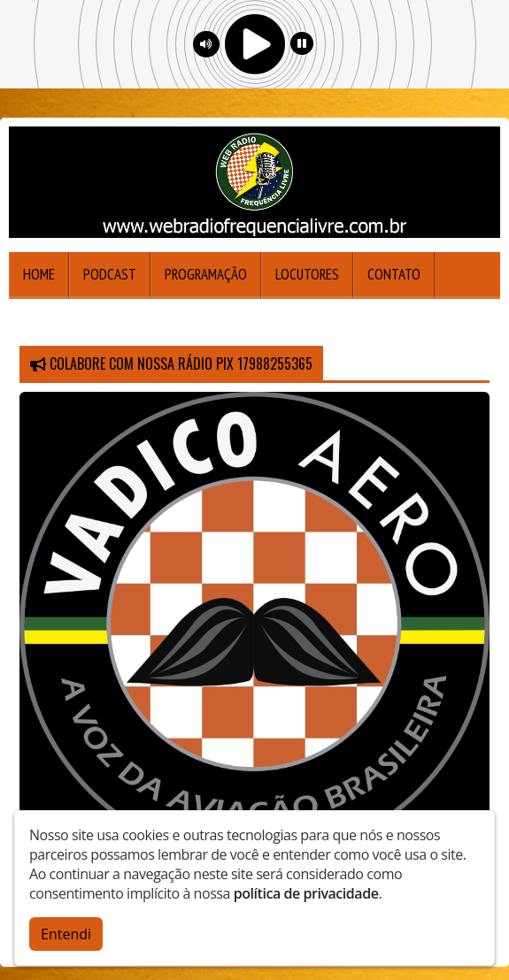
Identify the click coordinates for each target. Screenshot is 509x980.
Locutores (307, 274)
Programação (206, 274)
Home (39, 274)
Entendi (66, 930)
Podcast (110, 274)
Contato (394, 274)
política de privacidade (306, 890)
